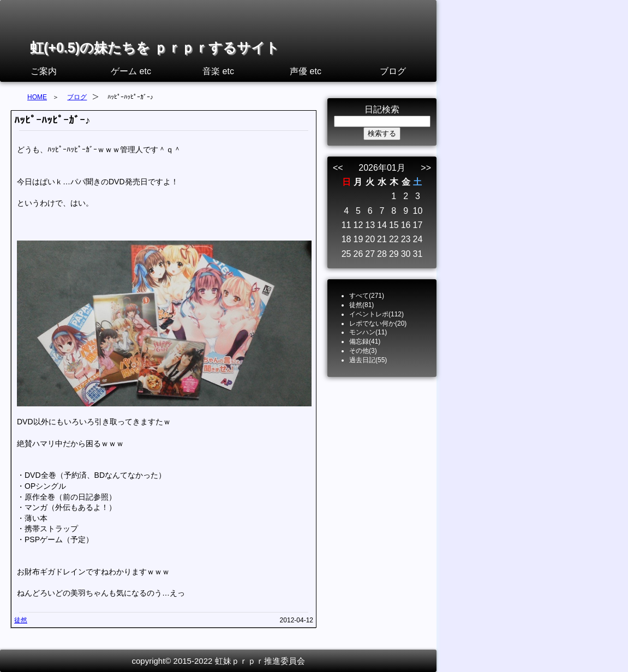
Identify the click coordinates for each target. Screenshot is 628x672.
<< (338, 168)
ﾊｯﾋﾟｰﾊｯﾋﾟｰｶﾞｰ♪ (52, 120)
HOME (37, 97)
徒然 (21, 620)
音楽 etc (218, 71)
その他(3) (363, 351)
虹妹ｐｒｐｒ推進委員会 (260, 661)
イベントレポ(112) (376, 314)
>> (426, 168)
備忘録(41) (365, 341)
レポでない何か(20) (378, 323)
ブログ (393, 71)
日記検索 (382, 109)
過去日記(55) (368, 360)
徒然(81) (361, 305)
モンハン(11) (368, 332)
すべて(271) (367, 296)
